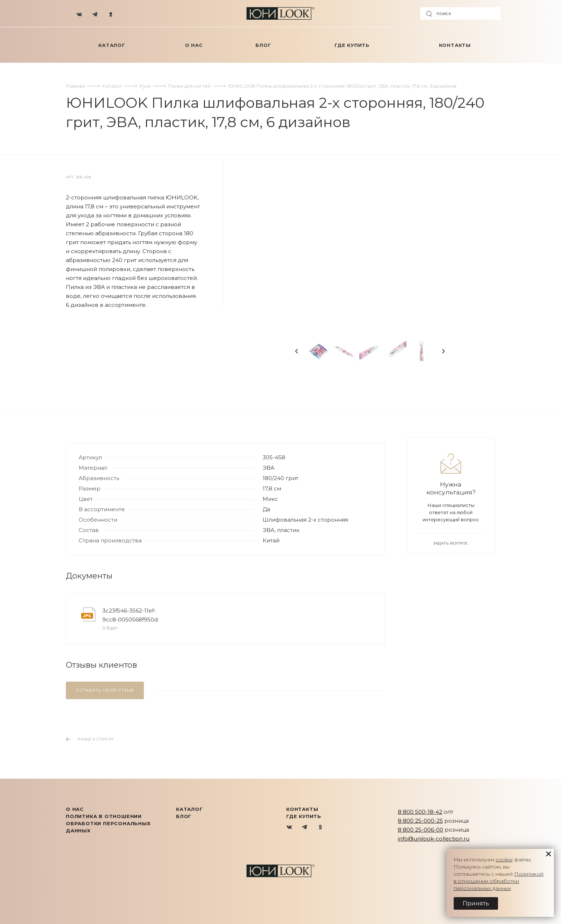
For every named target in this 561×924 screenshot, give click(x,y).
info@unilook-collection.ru (434, 839)
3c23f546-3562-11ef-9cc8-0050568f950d (130, 615)
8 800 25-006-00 (421, 830)
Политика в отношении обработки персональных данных (108, 823)
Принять (476, 903)
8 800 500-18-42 (420, 812)
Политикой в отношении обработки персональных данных (499, 881)
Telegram (305, 828)
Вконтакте (290, 828)
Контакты (302, 809)
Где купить (304, 816)
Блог (184, 816)
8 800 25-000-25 (420, 821)
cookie (504, 860)
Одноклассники (320, 828)
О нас (75, 809)
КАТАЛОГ (189, 809)
